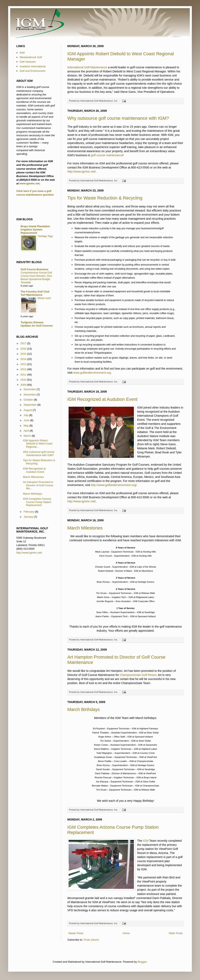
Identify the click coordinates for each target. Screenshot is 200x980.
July (26, 415)
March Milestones (85, 528)
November (30, 395)
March (28, 436)
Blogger (142, 962)
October (29, 400)
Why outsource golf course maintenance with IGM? (118, 118)
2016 (24, 349)
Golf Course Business (34, 269)
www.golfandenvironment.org (92, 373)
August (28, 410)
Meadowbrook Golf (31, 57)
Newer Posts (76, 933)
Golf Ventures (28, 62)
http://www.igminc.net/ (82, 172)
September (31, 405)
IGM (146, 841)
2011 (24, 375)
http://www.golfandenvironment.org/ (114, 485)
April (27, 431)
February (29, 512)
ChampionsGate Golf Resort (138, 675)
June (27, 420)
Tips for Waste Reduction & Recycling (105, 198)
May (27, 426)
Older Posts (176, 933)
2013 (24, 364)
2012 (24, 369)
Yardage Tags (45, 236)
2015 (24, 354)
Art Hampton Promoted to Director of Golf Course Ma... (38, 485)
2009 (24, 385)
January (29, 517)
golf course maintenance (107, 155)
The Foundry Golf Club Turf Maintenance (35, 293)
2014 (24, 359)
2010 (24, 380)
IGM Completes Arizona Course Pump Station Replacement (37, 502)
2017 (24, 343)
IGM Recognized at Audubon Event (102, 399)
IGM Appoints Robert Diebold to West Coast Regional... (38, 444)
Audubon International (33, 66)
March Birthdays (84, 709)
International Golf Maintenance (87, 67)
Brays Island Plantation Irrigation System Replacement (35, 230)
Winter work (44, 298)
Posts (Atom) (91, 940)
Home (126, 933)
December (30, 389)
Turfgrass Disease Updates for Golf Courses (37, 324)
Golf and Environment (32, 71)
